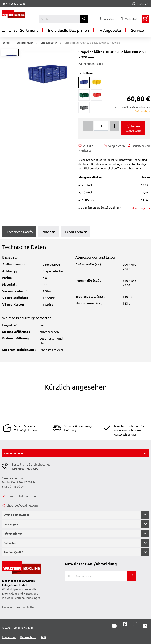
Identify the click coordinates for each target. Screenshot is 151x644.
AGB (43, 637)
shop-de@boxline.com (20, 505)
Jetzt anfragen (138, 208)
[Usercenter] (107, 19)
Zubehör (48, 232)
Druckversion (139, 146)
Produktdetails (75, 232)
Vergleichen (114, 146)
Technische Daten (19, 232)
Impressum (9, 637)
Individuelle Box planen (68, 30)
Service (137, 30)
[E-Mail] (96, 576)
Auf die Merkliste (86, 148)
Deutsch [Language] (141, 4)
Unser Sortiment (20, 30)
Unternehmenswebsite (18, 607)
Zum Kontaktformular (19, 496)
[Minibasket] (145, 19)
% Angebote (110, 30)
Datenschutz (28, 637)
